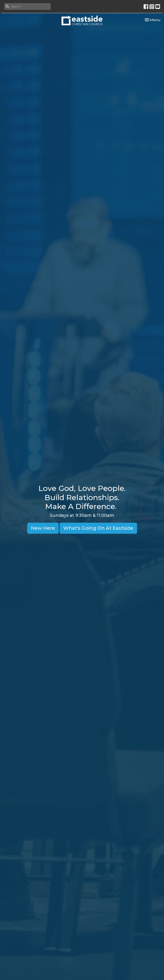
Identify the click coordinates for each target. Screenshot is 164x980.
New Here (43, 528)
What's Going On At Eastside (98, 528)
